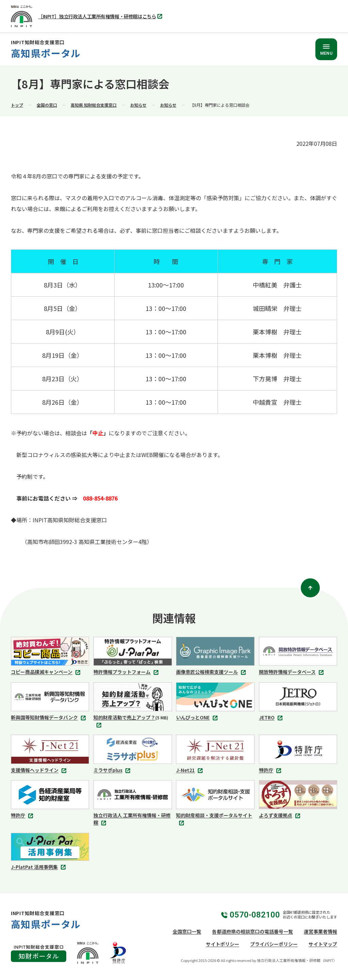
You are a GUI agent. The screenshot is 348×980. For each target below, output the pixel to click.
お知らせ (138, 105)
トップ (17, 105)
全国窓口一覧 (187, 931)
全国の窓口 (47, 105)
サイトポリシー (223, 944)
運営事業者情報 (320, 931)
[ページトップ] (310, 588)
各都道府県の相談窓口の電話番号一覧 (253, 931)
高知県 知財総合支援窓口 (94, 105)
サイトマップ (323, 944)
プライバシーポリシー (274, 944)
